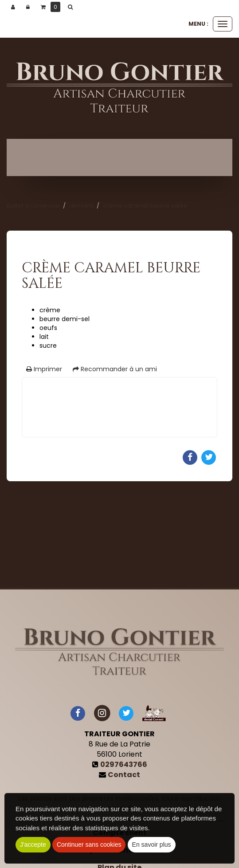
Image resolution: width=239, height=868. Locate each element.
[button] (72, 7)
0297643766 (124, 764)
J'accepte (33, 844)
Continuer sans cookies (89, 844)
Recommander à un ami (115, 369)
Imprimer (44, 369)
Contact (124, 775)
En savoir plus (152, 844)
